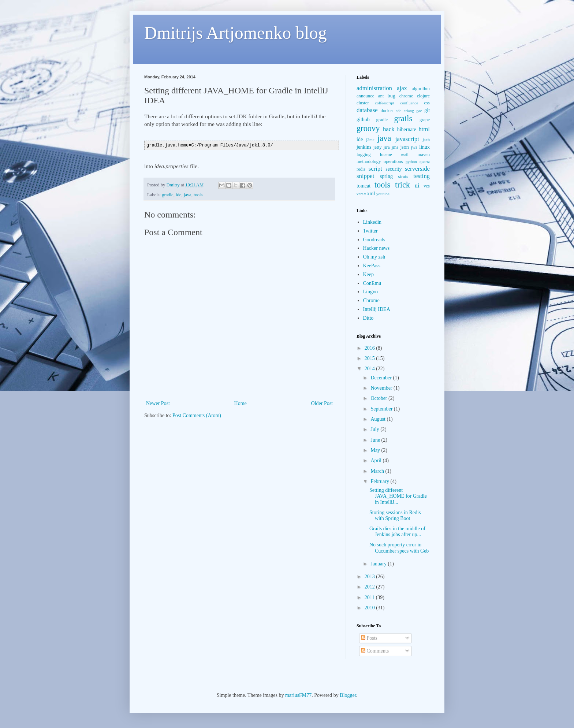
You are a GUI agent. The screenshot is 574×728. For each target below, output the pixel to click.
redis (361, 169)
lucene (386, 155)
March (378, 471)
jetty (377, 147)
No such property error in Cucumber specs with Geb (399, 548)
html (424, 129)
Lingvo (370, 292)
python (411, 161)
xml (371, 194)
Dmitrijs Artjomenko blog (236, 33)
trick (402, 185)
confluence (409, 103)
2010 (370, 608)
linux (424, 147)
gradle (167, 195)
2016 (370, 348)
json (404, 147)
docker (387, 111)
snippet (365, 176)
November (382, 388)
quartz (425, 161)
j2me (370, 140)
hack (389, 129)
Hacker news (377, 248)
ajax (402, 88)
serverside (417, 169)
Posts (369, 638)
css (427, 103)
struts (403, 177)
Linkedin (372, 222)
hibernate (407, 129)
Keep (369, 274)
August (379, 419)
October (379, 398)
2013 (370, 577)
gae (419, 111)
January (379, 564)
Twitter (370, 231)
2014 (370, 369)
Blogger (348, 695)
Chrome (371, 300)
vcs (427, 186)
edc (399, 111)
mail (405, 155)
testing (422, 176)
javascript (407, 139)
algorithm (421, 89)
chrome (406, 96)
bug (392, 96)
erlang (409, 111)
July (375, 429)
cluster (363, 103)
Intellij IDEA (377, 309)
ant (381, 96)
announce (365, 96)
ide (178, 195)
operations (393, 161)
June (376, 440)
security (394, 169)
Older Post (322, 403)
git (427, 110)
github (363, 120)
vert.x (361, 194)
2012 (370, 587)
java (188, 195)
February (380, 481)
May (376, 450)
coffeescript (385, 103)
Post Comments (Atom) (197, 415)
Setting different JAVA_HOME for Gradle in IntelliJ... (398, 496)
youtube (383, 194)
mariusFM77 (298, 695)
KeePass (372, 266)
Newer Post (158, 403)
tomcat (364, 186)
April (377, 460)
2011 (370, 597)
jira (387, 147)
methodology (369, 161)
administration (374, 88)
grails (403, 118)
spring (386, 176)
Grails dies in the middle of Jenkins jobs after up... (397, 532)
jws (414, 147)
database (367, 110)
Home (241, 403)
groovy (368, 128)
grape (425, 120)
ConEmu (372, 283)
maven (424, 155)
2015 (370, 358)
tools (198, 195)
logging (364, 155)
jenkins (364, 147)
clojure (423, 96)
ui (417, 185)
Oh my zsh (374, 257)
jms (395, 147)
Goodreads (374, 240)
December (382, 378)
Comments (375, 651)
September (382, 409)
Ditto (368, 318)
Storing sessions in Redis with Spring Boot (395, 516)
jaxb (426, 140)
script (375, 169)
